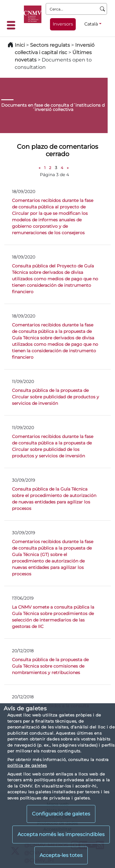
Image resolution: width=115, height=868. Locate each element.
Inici (20, 45)
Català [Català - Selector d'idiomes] (91, 24)
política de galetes (27, 765)
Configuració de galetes (61, 814)
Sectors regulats (50, 45)
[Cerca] (103, 9)
